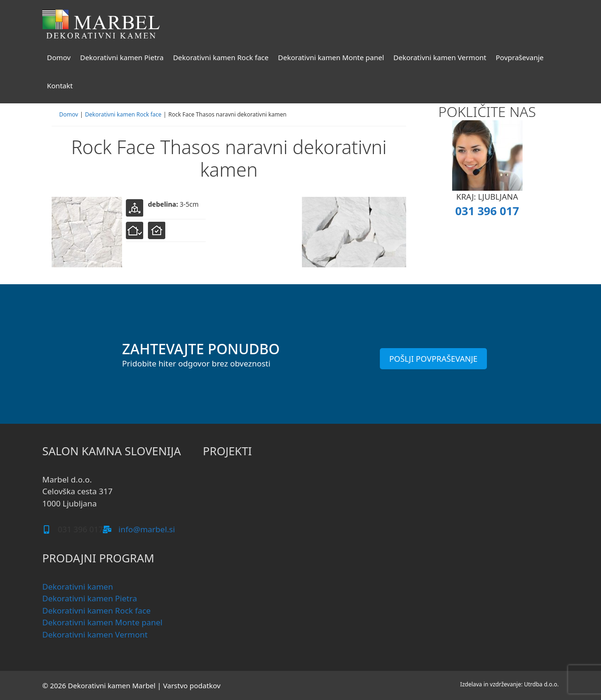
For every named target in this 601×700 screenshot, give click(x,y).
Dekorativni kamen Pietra (122, 57)
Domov (59, 57)
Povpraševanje (520, 57)
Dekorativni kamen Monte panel (331, 57)
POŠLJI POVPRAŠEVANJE (433, 359)
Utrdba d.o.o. (541, 684)
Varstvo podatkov (192, 685)
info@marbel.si (146, 529)
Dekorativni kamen (78, 587)
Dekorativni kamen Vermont (440, 57)
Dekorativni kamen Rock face (221, 57)
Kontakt (60, 86)
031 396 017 (487, 211)
